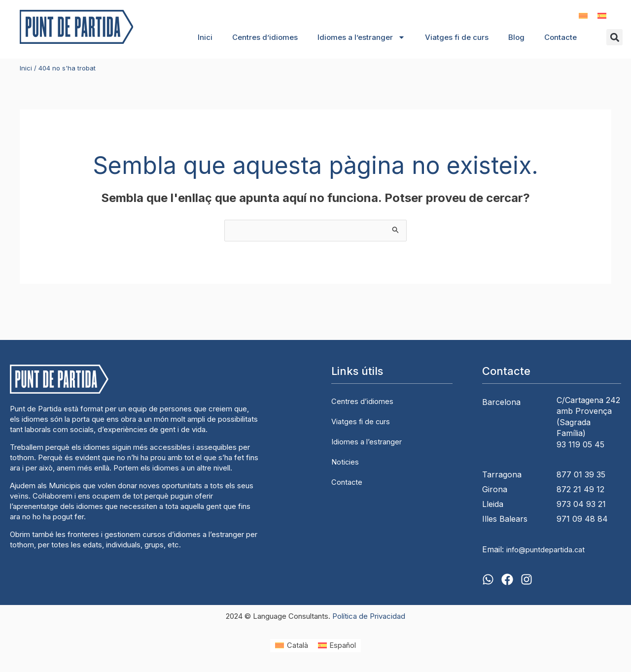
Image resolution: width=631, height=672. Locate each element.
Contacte (561, 37)
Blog (516, 37)
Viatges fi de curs (457, 37)
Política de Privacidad (369, 617)
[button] (614, 38)
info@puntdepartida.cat (550, 550)
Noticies (346, 461)
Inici (205, 37)
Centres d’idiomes (265, 37)
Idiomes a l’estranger (361, 38)
